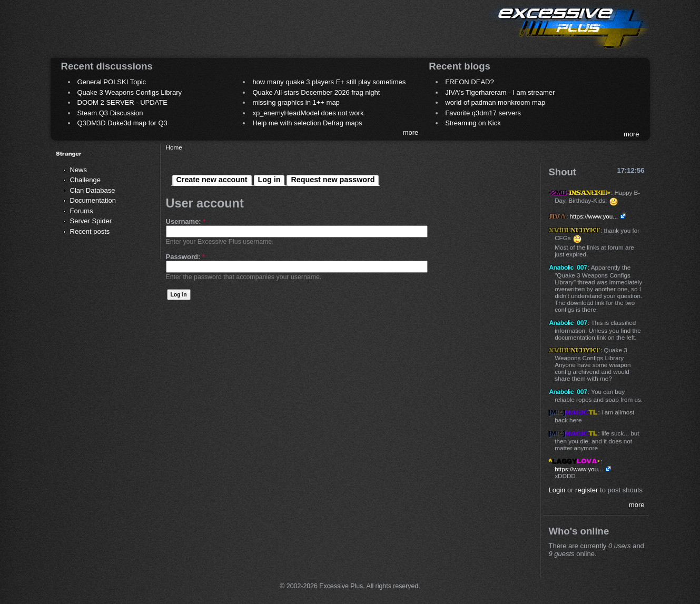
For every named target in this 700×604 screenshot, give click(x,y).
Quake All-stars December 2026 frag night (316, 92)
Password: (185, 257)
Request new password (333, 180)
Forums (82, 211)
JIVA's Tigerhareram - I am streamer (500, 92)
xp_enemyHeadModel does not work (308, 113)
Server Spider (91, 221)
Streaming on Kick (473, 123)
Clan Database (93, 190)
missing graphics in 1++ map (296, 102)
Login (557, 490)
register (586, 490)
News (79, 170)
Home (174, 147)
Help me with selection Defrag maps (307, 123)
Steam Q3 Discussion (110, 113)
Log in (269, 180)
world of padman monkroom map (495, 102)
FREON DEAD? (469, 82)
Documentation (93, 200)
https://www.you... (594, 216)
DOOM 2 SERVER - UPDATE (122, 102)
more (411, 132)
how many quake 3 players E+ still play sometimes (329, 82)
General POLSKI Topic (112, 82)
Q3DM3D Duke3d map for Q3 (122, 123)
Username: (186, 221)
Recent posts (90, 231)
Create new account (212, 180)
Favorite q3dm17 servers (483, 113)
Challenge (86, 180)
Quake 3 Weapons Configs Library (130, 92)
